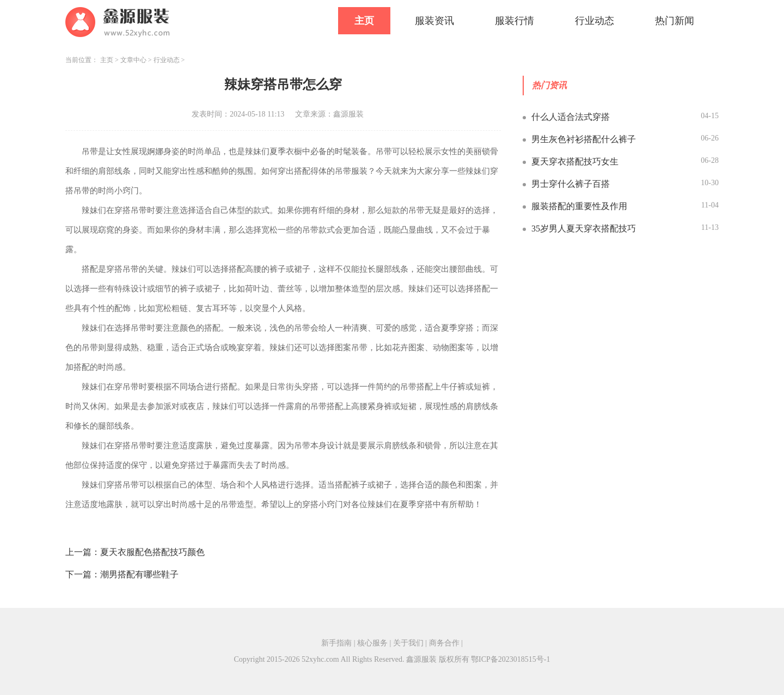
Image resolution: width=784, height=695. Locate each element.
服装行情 (514, 21)
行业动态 (595, 21)
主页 (364, 21)
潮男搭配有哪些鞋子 (139, 574)
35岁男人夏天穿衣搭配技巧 (584, 228)
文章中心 (133, 60)
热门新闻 (675, 21)
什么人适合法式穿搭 (571, 117)
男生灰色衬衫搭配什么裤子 (584, 139)
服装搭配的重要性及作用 (579, 206)
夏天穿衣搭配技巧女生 (575, 161)
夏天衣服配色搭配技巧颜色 (152, 552)
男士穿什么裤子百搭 (571, 184)
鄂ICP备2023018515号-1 (510, 659)
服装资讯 (434, 21)
